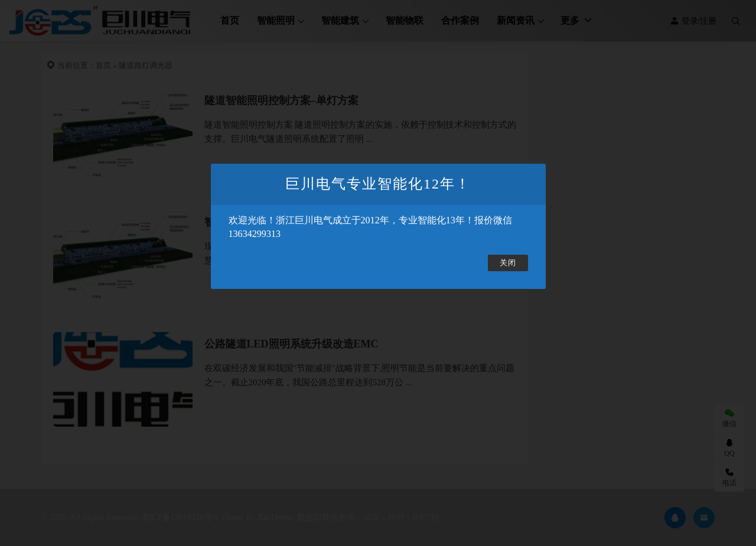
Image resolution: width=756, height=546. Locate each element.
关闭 (508, 263)
